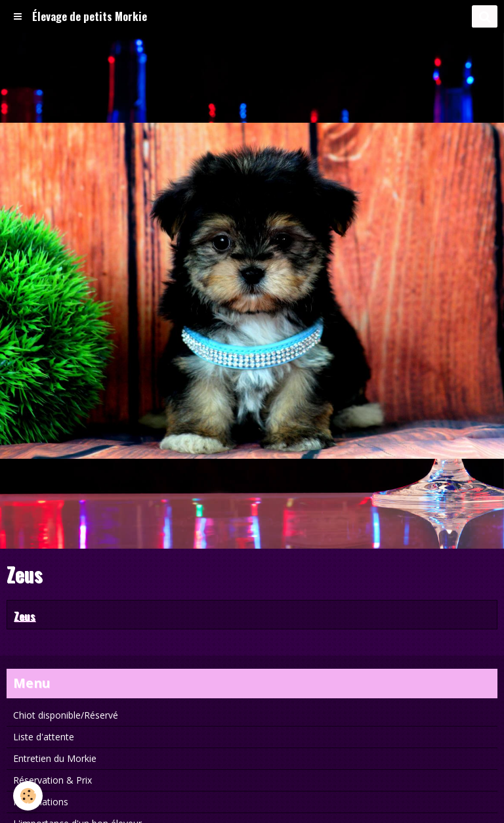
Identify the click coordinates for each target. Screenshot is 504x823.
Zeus (25, 615)
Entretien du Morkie (55, 758)
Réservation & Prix (52, 780)
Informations (41, 802)
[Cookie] (28, 796)
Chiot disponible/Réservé (66, 715)
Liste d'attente (44, 737)
